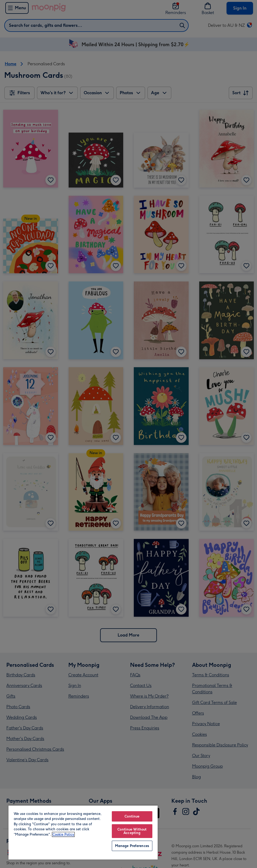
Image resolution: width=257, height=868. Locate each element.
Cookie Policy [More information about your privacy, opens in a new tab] (63, 834)
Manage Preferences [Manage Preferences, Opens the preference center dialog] (132, 846)
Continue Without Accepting (132, 831)
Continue (132, 816)
